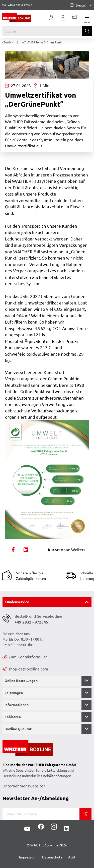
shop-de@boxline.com (25, 669)
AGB (72, 857)
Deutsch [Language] (81, 5)
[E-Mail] (41, 814)
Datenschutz (52, 857)
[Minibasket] (75, 18)
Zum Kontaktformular (25, 657)
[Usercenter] (51, 18)
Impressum (28, 857)
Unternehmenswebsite (23, 786)
